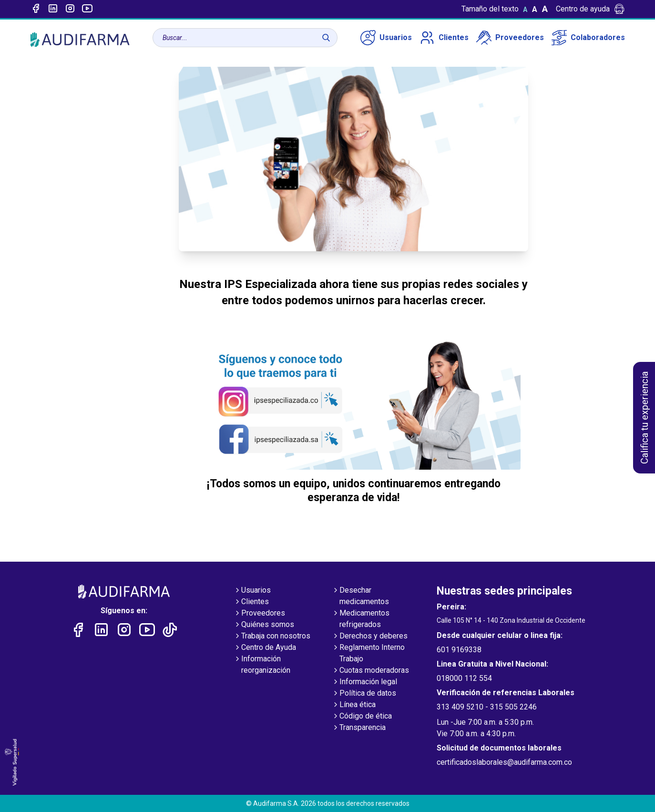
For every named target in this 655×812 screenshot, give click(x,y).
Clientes (444, 38)
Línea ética (354, 705)
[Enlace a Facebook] (36, 9)
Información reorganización (262, 665)
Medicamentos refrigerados (361, 619)
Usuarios (386, 38)
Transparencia (359, 728)
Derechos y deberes (370, 637)
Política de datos (364, 694)
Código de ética (362, 717)
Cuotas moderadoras (370, 671)
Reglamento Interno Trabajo (368, 654)
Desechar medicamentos (360, 596)
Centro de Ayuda (265, 648)
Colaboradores (588, 38)
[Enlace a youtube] (87, 9)
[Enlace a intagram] (70, 9)
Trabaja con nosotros (272, 637)
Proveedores (510, 38)
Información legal (364, 682)
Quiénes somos (264, 625)
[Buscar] (326, 38)
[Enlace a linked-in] (53, 9)
